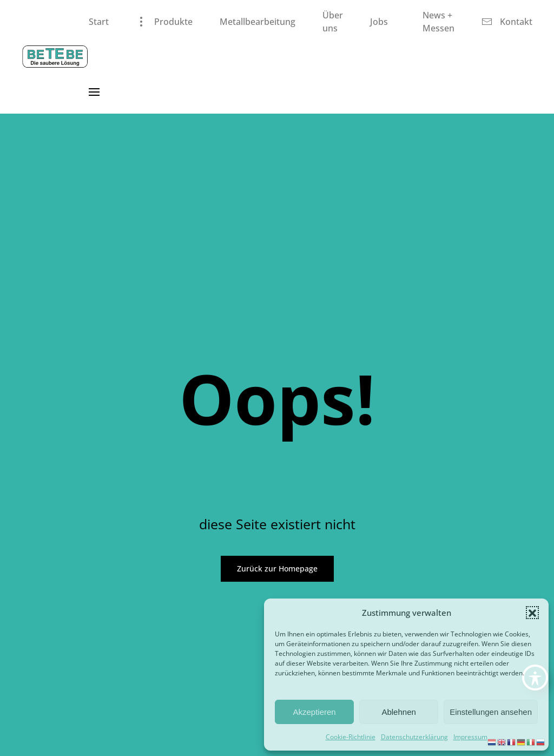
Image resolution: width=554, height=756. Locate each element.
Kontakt (507, 22)
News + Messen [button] (438, 22)
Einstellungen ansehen (491, 712)
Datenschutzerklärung (414, 737)
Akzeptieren (314, 712)
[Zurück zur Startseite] (55, 57)
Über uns (333, 22)
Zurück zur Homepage (277, 568)
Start (99, 22)
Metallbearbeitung (258, 22)
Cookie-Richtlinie (351, 737)
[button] (532, 613)
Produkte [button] (164, 22)
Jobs (379, 22)
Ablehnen (398, 712)
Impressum (470, 737)
